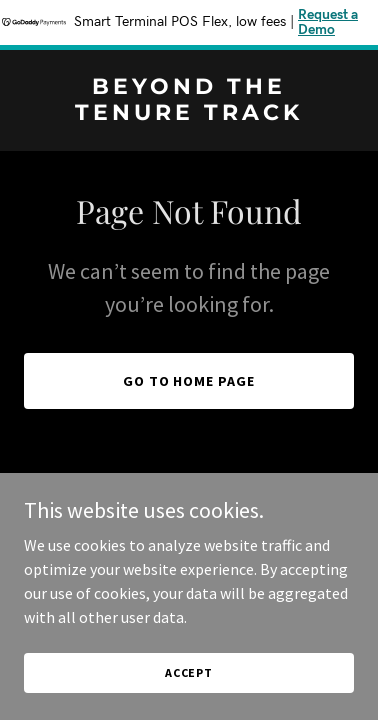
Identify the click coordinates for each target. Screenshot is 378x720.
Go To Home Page (189, 381)
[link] (189, 114)
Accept (189, 672)
